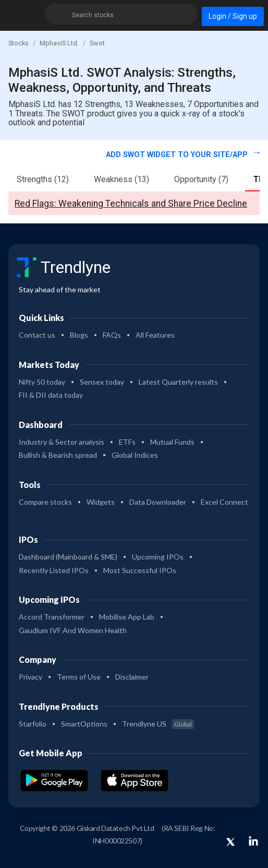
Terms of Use (79, 677)
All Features (155, 335)
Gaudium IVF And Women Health (73, 630)
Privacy (31, 677)
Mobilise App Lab (127, 617)
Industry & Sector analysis (62, 442)
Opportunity (201, 179)
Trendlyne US (158, 724)
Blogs (79, 335)
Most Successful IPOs (140, 570)
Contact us (37, 335)
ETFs (127, 442)
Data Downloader (158, 502)
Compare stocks (45, 502)
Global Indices (135, 455)
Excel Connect (224, 502)
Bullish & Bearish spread (58, 455)
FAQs (112, 335)
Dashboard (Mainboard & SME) (68, 557)
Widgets (101, 502)
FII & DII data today (51, 395)
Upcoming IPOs (158, 557)
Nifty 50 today (42, 382)
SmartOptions (84, 724)
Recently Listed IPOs (54, 570)
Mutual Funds (172, 442)
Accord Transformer (52, 617)
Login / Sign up (233, 16)
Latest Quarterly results (178, 382)
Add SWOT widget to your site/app (178, 155)
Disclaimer (132, 677)
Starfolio (33, 724)
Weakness (121, 179)
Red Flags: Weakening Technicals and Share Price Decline (131, 204)
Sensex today (102, 382)
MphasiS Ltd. (59, 43)
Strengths (43, 179)
